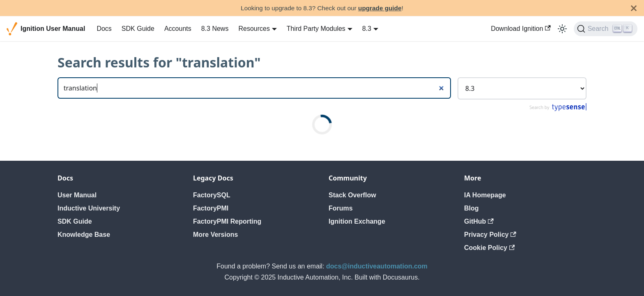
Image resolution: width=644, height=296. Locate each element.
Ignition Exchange (357, 221)
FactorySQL (212, 195)
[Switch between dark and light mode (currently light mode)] (562, 29)
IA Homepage (485, 195)
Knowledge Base (84, 235)
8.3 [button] (367, 29)
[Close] (634, 8)
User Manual (77, 195)
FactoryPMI (211, 208)
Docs (104, 29)
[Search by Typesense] (558, 109)
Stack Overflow (352, 195)
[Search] (606, 29)
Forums (341, 208)
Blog (471, 208)
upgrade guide (380, 8)
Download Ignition (521, 29)
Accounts (178, 29)
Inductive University (89, 208)
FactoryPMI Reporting (227, 221)
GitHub (479, 221)
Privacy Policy (490, 235)
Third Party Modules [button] (316, 29)
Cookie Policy (489, 248)
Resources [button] (254, 29)
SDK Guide (138, 29)
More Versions (215, 235)
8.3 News (215, 29)
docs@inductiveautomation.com (377, 266)
